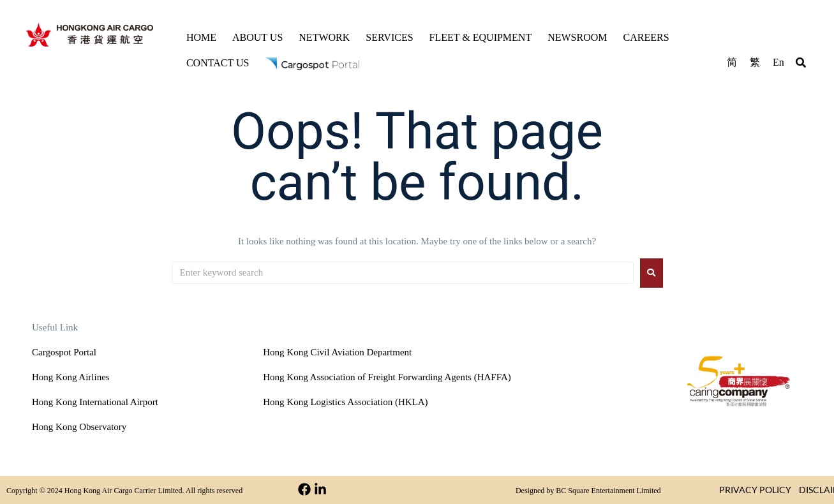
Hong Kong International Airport (95, 402)
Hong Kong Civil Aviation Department (337, 352)
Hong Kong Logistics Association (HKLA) (345, 402)
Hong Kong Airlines (71, 377)
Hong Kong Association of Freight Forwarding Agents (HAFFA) (387, 377)
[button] (801, 64)
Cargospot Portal (64, 352)
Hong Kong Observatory (79, 427)
